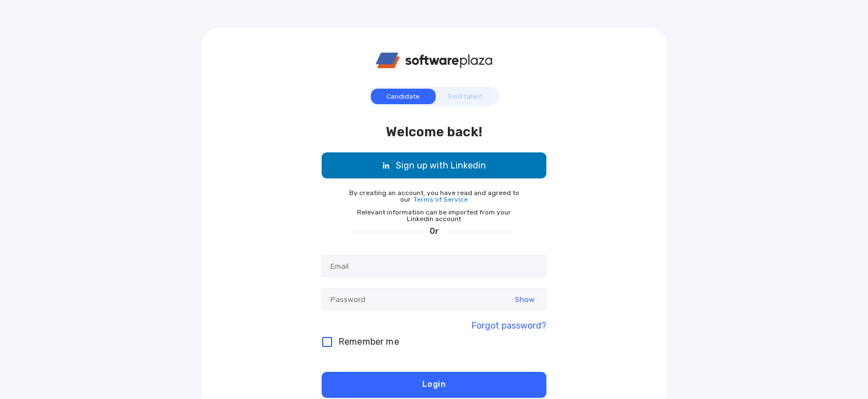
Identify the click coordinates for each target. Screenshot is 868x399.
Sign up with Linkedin (434, 165)
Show (525, 300)
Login (434, 385)
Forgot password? (509, 326)
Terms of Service (441, 199)
